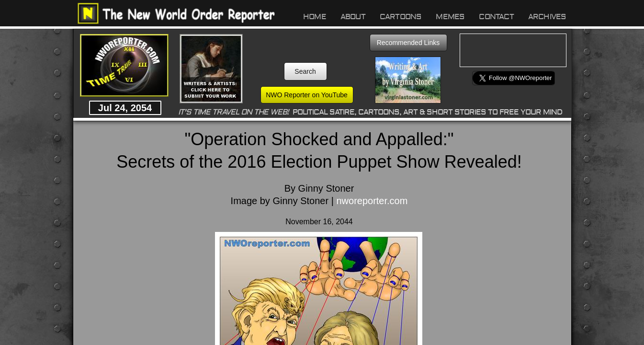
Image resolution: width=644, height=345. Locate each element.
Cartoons (401, 17)
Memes (450, 17)
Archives (547, 17)
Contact (496, 17)
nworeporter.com (372, 201)
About (353, 17)
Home (315, 17)
